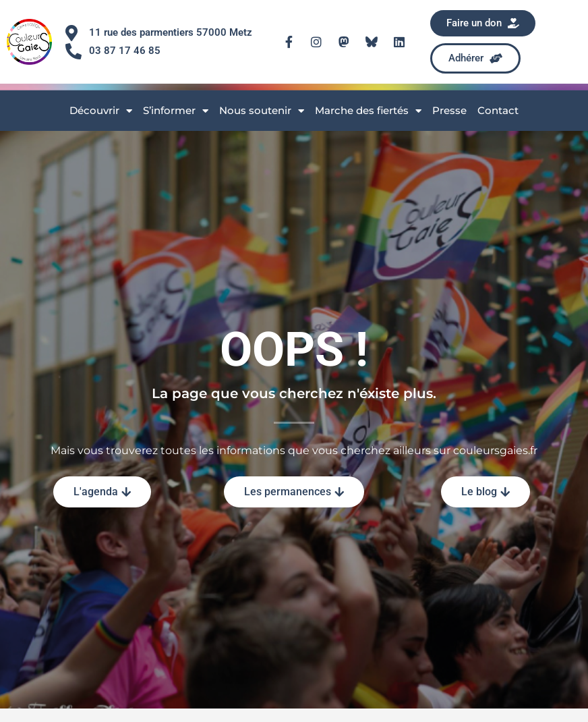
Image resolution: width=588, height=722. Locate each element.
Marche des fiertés (368, 111)
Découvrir (101, 111)
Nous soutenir (262, 111)
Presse (449, 110)
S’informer (176, 111)
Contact (498, 110)
